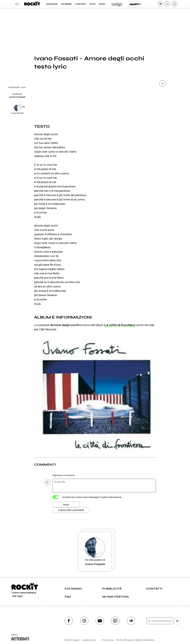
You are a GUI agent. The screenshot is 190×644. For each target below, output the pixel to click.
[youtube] (100, 621)
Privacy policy (108, 640)
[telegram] (131, 621)
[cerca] (167, 4)
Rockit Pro (135, 4)
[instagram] (84, 621)
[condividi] (163, 83)
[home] (32, 4)
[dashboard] (174, 4)
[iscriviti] (177, 621)
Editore (20, 638)
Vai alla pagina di (95, 552)
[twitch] (115, 621)
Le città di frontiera (120, 325)
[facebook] (69, 621)
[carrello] (160, 4)
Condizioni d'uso (89, 640)
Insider (117, 4)
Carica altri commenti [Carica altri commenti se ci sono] (71, 510)
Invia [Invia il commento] (66, 505)
